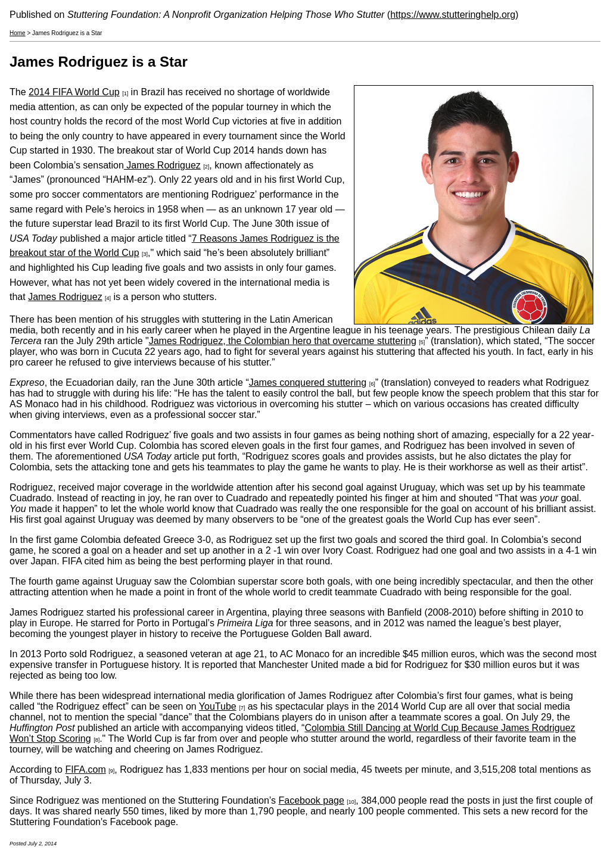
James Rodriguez (162, 165)
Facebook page (312, 800)
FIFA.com (85, 769)
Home (18, 33)
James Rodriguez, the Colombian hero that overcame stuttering (283, 341)
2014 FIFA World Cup (74, 92)
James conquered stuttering (308, 383)
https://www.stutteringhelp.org (453, 15)
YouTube (218, 706)
